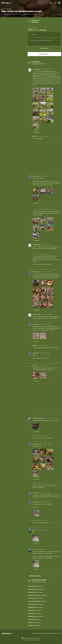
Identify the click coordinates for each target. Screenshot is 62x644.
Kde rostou (40, 633)
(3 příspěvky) (36, 589)
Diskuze (55, 633)
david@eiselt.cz (35, 640)
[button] (55, 3)
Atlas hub (45, 633)
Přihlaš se (31, 30)
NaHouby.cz (6, 3)
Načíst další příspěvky (35, 576)
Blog (59, 633)
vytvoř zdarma (43, 30)
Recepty (51, 633)
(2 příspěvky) (36, 616)
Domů (34, 633)
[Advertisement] (13, 44)
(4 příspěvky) (37, 601)
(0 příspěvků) (35, 586)
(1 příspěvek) (36, 592)
